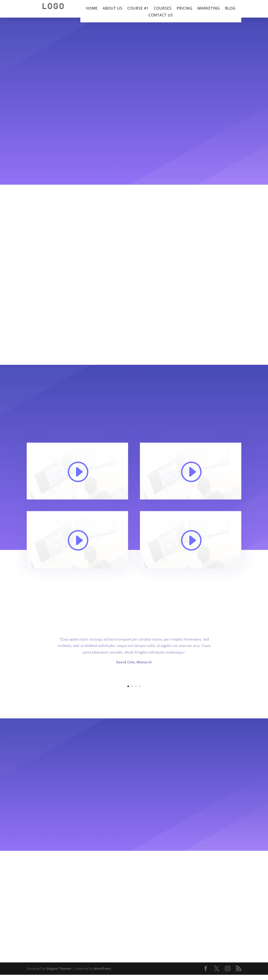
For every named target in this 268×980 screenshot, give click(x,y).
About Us (113, 9)
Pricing (185, 9)
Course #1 (138, 9)
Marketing (209, 9)
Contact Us (161, 16)
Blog (230, 9)
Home (92, 9)
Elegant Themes (59, 968)
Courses (163, 9)
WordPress (102, 968)
